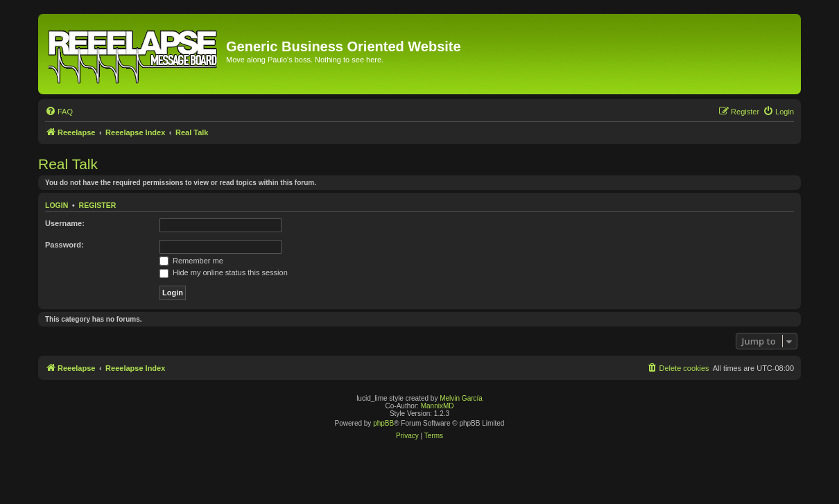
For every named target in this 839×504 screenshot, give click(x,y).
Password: (64, 245)
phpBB (383, 423)
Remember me (191, 261)
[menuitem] (59, 112)
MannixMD (438, 406)
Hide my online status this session (224, 272)
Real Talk (68, 164)
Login (57, 205)
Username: (65, 223)
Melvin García (461, 398)
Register (98, 205)
